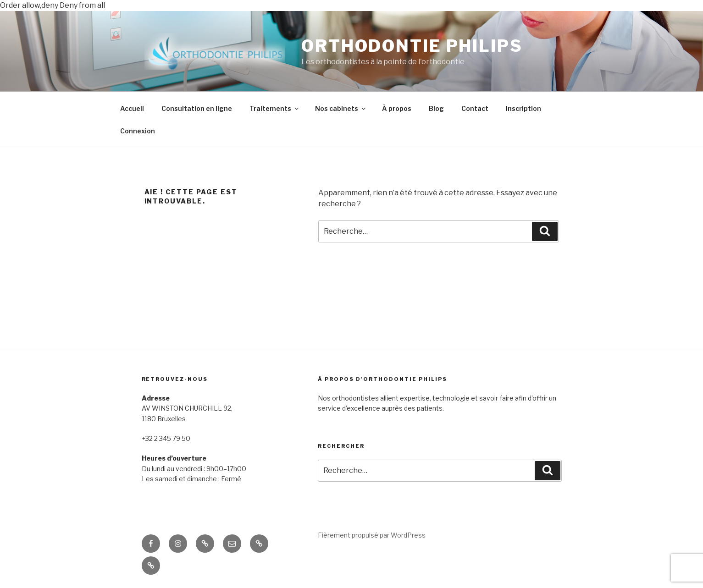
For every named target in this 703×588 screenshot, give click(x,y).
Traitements (275, 108)
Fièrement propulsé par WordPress (372, 535)
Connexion (138, 131)
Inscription (523, 108)
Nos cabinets (341, 108)
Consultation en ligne (197, 108)
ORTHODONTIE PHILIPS (412, 46)
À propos (397, 108)
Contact (475, 108)
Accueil (132, 108)
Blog (436, 108)
